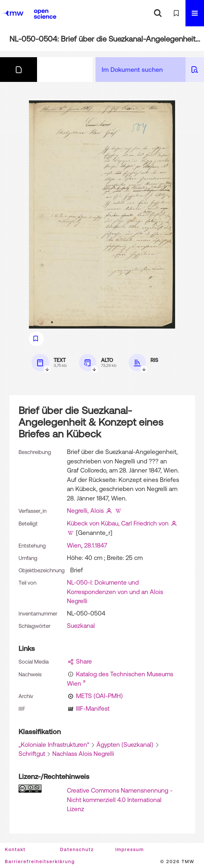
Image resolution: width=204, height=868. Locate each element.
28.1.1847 (96, 545)
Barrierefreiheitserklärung (40, 862)
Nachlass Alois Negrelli (83, 754)
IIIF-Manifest (93, 708)
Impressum (130, 849)
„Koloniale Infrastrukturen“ (54, 745)
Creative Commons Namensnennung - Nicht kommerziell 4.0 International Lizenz (120, 800)
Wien (74, 545)
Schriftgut (32, 754)
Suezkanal (81, 626)
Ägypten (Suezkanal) (125, 745)
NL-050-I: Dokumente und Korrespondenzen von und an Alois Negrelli (115, 592)
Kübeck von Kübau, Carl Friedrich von (118, 523)
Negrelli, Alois (85, 511)
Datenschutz (77, 849)
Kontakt (15, 849)
